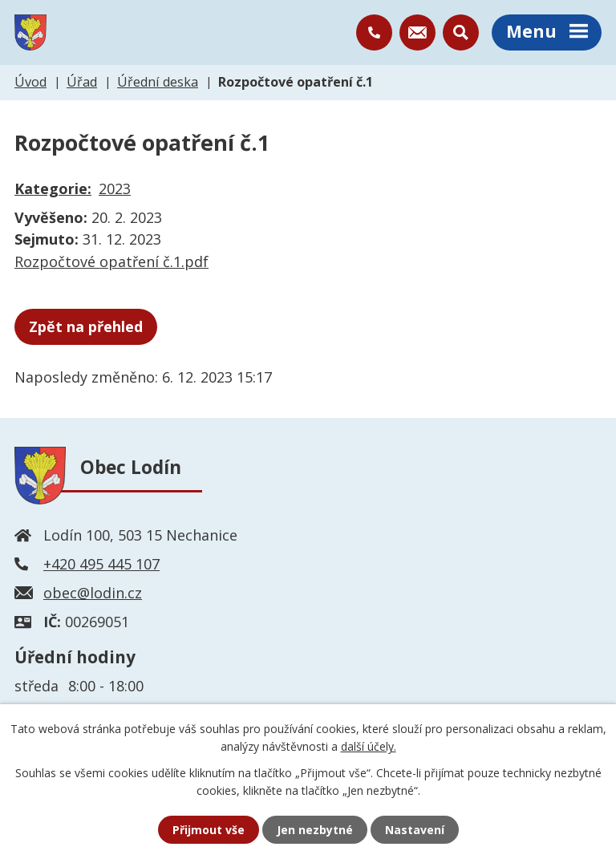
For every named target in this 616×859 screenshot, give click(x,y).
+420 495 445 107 (101, 564)
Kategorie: (53, 188)
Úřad (82, 82)
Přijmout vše (209, 830)
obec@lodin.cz (93, 593)
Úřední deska (158, 82)
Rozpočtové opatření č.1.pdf (111, 261)
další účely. (369, 746)
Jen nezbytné (315, 830)
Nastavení (415, 830)
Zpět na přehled (86, 326)
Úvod (30, 82)
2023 (115, 188)
